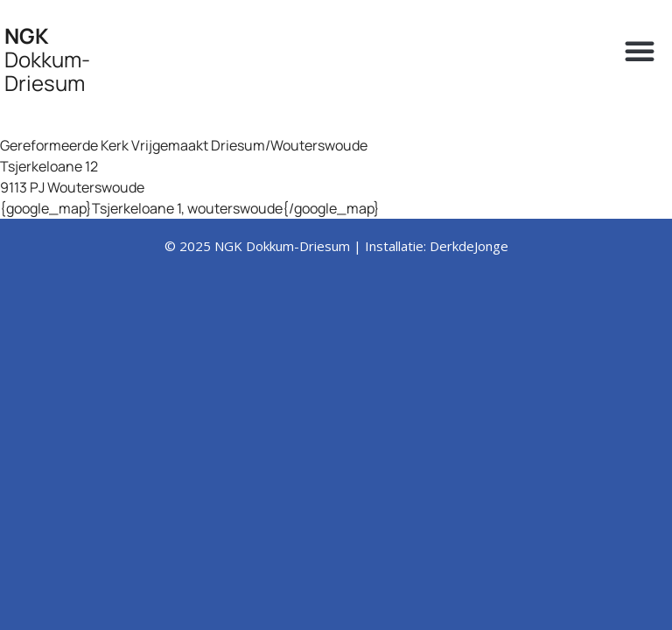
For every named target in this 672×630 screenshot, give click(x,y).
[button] (640, 51)
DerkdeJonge (469, 246)
